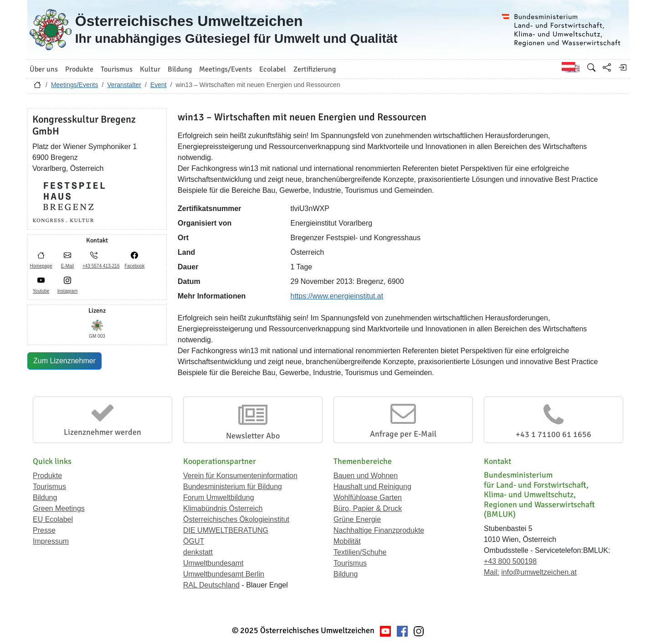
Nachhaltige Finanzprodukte (379, 530)
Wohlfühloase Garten (368, 497)
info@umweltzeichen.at (539, 572)
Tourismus (49, 487)
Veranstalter (124, 85)
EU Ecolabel (53, 519)
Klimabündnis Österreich (223, 508)
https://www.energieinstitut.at (337, 296)
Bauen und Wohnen (366, 476)
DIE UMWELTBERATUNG (226, 530)
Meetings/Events (75, 85)
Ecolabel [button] (273, 69)
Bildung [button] (180, 69)
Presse (44, 530)
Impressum (51, 541)
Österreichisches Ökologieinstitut (236, 519)
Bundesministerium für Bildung (233, 487)
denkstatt (198, 552)
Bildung (45, 497)
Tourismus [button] (117, 69)
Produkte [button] (79, 69)
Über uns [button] (44, 69)
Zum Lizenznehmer (64, 361)
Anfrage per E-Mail (403, 434)
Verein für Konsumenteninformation (240, 476)
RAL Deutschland (211, 585)
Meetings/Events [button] (225, 69)
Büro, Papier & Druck (368, 508)
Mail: (492, 572)
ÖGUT (194, 541)
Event (159, 85)
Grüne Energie (357, 519)
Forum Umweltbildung (219, 497)
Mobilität (347, 541)
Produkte (47, 476)
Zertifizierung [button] (315, 69)
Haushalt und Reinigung (372, 487)
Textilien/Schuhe (360, 552)
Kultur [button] (150, 69)
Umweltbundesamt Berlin (224, 574)
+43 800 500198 (510, 561)
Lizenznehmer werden (102, 432)
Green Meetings (59, 508)
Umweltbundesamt (213, 563)
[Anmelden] (622, 67)
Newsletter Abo (253, 436)
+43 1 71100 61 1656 (553, 434)
